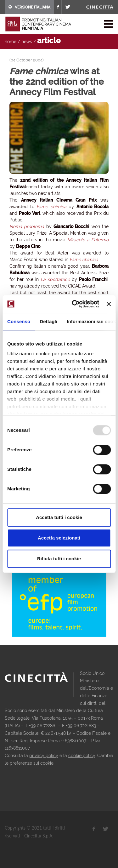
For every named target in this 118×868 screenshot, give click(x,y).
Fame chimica (51, 207)
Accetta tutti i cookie (59, 517)
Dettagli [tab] (48, 321)
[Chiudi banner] (109, 304)
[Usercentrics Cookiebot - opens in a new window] (74, 304)
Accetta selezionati (59, 538)
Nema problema (27, 226)
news (27, 42)
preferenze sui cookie (32, 763)
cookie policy (82, 756)
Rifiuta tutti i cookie (59, 559)
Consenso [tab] (19, 321)
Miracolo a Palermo (88, 240)
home (11, 42)
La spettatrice (55, 279)
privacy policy (44, 756)
